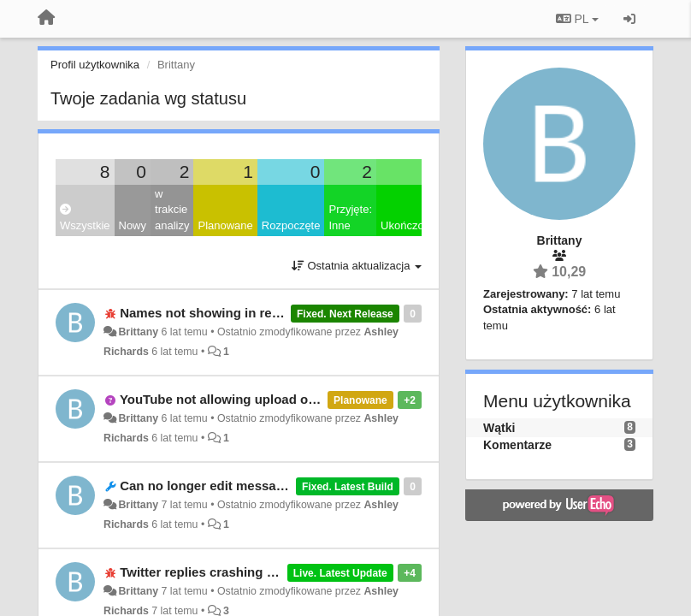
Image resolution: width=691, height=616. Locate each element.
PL (577, 19)
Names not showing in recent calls (225, 313)
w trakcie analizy (172, 210)
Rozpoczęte (291, 225)
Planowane (225, 225)
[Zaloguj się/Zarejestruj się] (629, 19)
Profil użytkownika (95, 65)
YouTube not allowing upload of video (235, 399)
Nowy (133, 225)
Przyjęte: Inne (350, 217)
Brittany (138, 332)
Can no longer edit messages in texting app (252, 486)
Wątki (499, 428)
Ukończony (408, 225)
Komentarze (517, 445)
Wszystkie (85, 218)
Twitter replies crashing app (204, 572)
